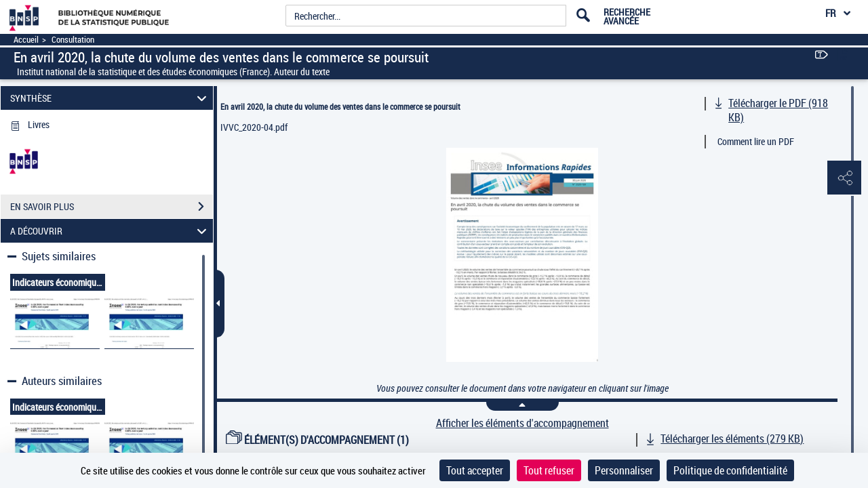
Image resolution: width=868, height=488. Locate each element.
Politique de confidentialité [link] (730, 470)
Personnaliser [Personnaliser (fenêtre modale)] (624, 470)
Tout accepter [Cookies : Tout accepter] (475, 470)
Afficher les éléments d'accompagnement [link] (522, 423)
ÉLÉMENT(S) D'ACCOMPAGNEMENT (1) (317, 440)
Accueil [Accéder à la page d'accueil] (26, 40)
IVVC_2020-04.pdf (254, 127)
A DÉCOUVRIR (111, 231)
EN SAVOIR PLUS (112, 207)
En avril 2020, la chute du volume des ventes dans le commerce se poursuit (340, 106)
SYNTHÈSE (111, 98)
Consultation (73, 40)
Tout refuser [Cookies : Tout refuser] (549, 470)
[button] (844, 178)
